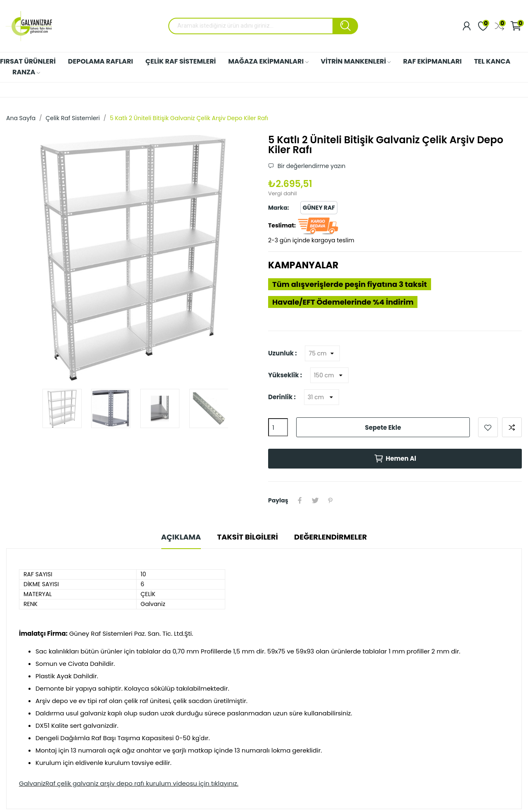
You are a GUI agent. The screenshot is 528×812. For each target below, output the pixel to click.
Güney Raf (319, 208)
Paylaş (300, 500)
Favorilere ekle (488, 427)
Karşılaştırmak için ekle (512, 427)
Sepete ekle (383, 427)
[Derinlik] (322, 397)
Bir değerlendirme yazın (311, 166)
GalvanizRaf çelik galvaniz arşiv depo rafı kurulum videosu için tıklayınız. (129, 784)
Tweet (316, 500)
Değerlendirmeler (332, 537)
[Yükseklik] (329, 375)
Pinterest (332, 500)
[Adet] (278, 427)
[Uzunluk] (322, 353)
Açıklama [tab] (179, 537)
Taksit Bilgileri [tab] (247, 537)
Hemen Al (395, 459)
